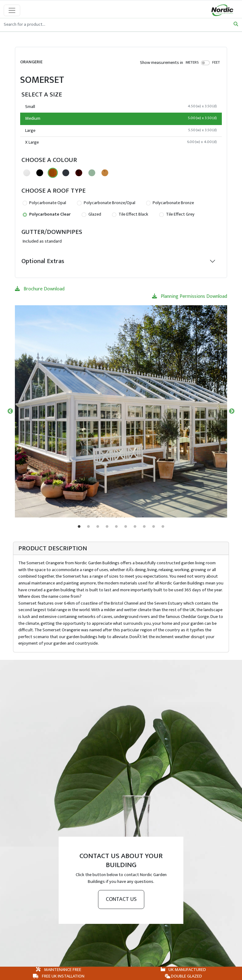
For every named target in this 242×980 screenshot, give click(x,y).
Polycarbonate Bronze (170, 203)
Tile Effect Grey (177, 214)
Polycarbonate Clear (47, 214)
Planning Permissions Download (190, 296)
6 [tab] (126, 527)
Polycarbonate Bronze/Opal (106, 203)
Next (232, 411)
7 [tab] (135, 527)
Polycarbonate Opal (44, 203)
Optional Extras (43, 261)
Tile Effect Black (130, 214)
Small (121, 107)
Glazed (91, 214)
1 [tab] (79, 527)
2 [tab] (88, 527)
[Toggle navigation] (12, 10)
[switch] (206, 63)
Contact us (121, 899)
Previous (10, 411)
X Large (121, 142)
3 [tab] (98, 527)
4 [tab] (107, 527)
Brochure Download (40, 289)
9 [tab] (154, 527)
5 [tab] (116, 527)
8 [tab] (144, 527)
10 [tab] (163, 527)
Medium (121, 119)
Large (121, 131)
